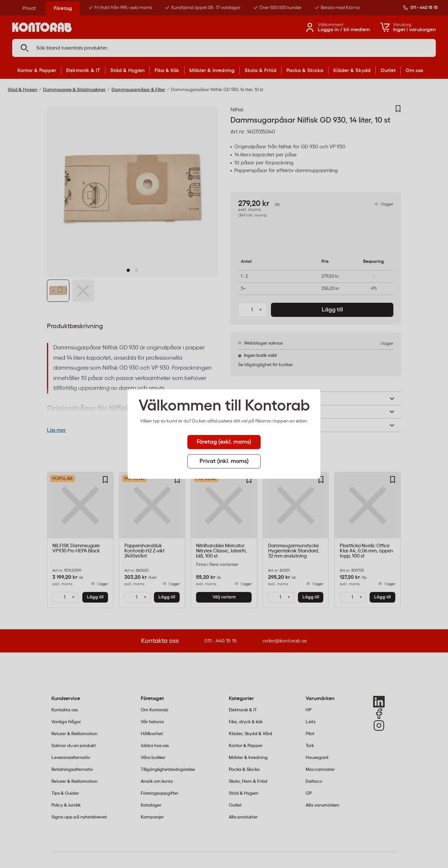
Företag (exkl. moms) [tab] (224, 442)
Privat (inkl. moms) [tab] (224, 461)
